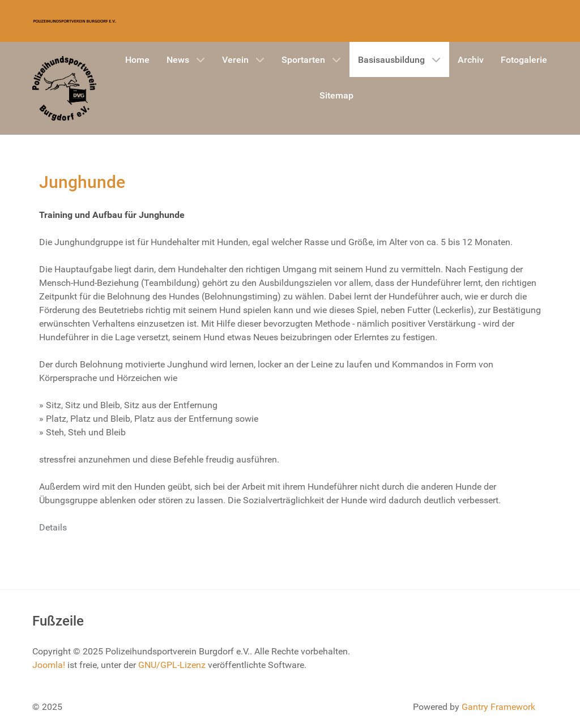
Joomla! (49, 665)
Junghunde (82, 182)
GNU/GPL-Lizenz (172, 665)
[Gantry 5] (75, 21)
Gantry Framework (498, 707)
